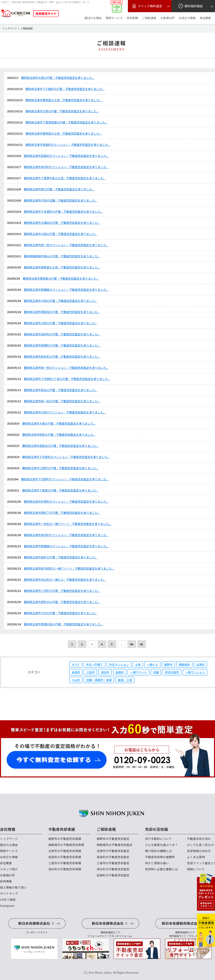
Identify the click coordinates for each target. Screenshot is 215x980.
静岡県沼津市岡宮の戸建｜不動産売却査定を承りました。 (59, 435)
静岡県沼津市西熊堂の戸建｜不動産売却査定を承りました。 (61, 278)
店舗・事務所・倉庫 (99, 680)
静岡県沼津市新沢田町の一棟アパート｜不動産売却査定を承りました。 (69, 568)
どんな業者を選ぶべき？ (162, 845)
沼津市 (200, 664)
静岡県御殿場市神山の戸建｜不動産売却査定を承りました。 (62, 256)
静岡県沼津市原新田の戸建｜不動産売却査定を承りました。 (62, 312)
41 (141, 644)
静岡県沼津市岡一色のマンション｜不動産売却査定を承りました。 (66, 245)
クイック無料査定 (147, 6)
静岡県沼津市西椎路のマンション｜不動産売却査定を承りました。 (66, 290)
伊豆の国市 (172, 672)
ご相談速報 (149, 18)
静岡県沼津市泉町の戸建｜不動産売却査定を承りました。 (61, 557)
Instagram (7, 906)
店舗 (156, 672)
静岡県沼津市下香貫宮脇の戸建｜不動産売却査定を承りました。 (67, 122)
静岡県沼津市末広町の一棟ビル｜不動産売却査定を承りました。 (65, 580)
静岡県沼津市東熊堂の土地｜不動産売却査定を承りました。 (64, 100)
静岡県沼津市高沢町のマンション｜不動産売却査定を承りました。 (66, 167)
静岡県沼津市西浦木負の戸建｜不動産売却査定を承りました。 (64, 624)
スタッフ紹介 (9, 869)
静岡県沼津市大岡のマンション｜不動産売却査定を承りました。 (65, 412)
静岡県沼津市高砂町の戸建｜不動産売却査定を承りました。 (62, 334)
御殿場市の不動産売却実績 (66, 845)
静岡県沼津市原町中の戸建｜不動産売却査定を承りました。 (62, 602)
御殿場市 (184, 664)
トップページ (9, 839)
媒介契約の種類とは (158, 851)
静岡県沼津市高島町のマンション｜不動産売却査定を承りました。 (68, 145)
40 (132, 644)
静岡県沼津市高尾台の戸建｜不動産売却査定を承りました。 (60, 446)
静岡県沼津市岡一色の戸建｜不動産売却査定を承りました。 (62, 401)
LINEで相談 (8, 900)
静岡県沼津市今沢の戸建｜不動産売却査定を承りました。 (61, 613)
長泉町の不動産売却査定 (113, 857)
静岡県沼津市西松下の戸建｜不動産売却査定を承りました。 (62, 513)
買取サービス (114, 18)
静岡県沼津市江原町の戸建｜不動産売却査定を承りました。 (60, 468)
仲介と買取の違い (157, 863)
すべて (76, 664)
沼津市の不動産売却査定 (113, 851)
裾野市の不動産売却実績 (65, 839)
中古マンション (119, 664)
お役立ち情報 (187, 18)
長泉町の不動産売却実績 (65, 857)
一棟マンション (195, 672)
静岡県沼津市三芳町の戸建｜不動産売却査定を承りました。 (62, 591)
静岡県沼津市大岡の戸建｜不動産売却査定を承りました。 (58, 78)
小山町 (76, 680)
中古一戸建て (94, 664)
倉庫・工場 (125, 680)
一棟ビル (152, 664)
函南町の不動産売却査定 (113, 875)
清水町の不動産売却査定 (113, 869)
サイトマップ (9, 894)
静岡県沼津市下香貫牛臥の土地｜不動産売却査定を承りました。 (65, 178)
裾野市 (168, 664)
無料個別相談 (190, 6)
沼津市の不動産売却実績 (65, 851)
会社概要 (205, 18)
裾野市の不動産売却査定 (113, 839)
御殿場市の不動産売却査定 (114, 845)
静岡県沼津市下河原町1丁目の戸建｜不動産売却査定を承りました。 (67, 379)
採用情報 (6, 881)
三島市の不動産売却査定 (113, 863)
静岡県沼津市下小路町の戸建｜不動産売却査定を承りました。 (65, 89)
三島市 (90, 672)
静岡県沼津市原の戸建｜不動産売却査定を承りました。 (59, 189)
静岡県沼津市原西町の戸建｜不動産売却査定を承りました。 (62, 345)
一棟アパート (138, 672)
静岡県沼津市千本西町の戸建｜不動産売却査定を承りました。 (64, 211)
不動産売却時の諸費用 (160, 857)
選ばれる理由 (93, 18)
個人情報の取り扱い (13, 887)
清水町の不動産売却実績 (65, 869)
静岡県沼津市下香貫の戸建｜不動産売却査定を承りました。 (60, 490)
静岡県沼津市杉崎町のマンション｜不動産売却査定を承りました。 (66, 501)
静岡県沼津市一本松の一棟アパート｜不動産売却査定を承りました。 (68, 524)
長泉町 (76, 672)
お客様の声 (167, 18)
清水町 (105, 672)
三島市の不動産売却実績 (65, 863)
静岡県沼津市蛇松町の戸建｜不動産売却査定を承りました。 (62, 356)
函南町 (120, 672)
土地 (138, 664)
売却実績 (132, 18)
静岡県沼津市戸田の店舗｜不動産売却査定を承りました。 (61, 200)
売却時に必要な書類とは (162, 869)
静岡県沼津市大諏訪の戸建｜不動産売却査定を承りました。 (62, 223)
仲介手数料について (158, 839)
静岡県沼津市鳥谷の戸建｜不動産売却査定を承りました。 (61, 390)
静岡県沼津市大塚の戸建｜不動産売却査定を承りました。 (59, 423)
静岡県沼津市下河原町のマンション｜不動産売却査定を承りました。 (66, 457)
